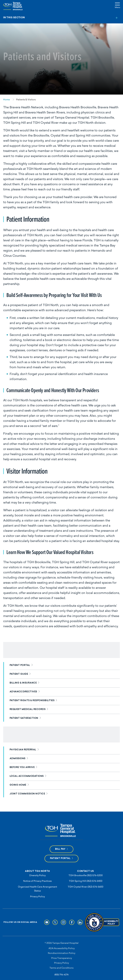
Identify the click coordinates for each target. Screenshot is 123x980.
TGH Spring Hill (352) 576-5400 (86, 881)
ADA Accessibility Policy (62, 949)
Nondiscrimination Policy (62, 953)
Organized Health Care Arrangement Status (37, 889)
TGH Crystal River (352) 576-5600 (86, 887)
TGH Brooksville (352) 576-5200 (86, 876)
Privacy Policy (37, 897)
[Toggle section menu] (61, 18)
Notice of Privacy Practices (37, 881)
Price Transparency (62, 958)
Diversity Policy (37, 876)
